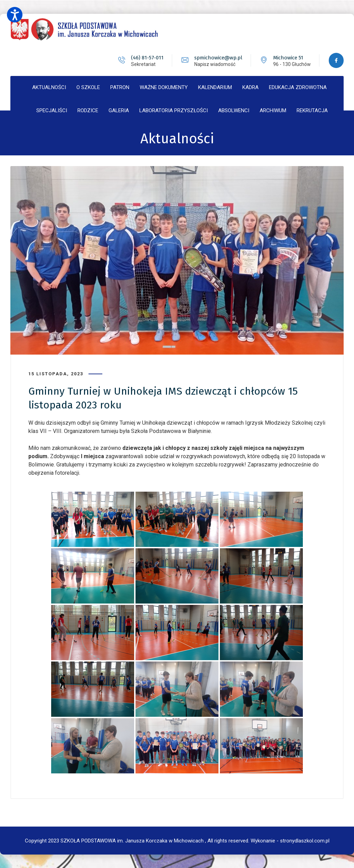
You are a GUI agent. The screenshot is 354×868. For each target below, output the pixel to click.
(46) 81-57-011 (147, 58)
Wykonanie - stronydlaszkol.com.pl (290, 840)
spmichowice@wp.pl (218, 58)
